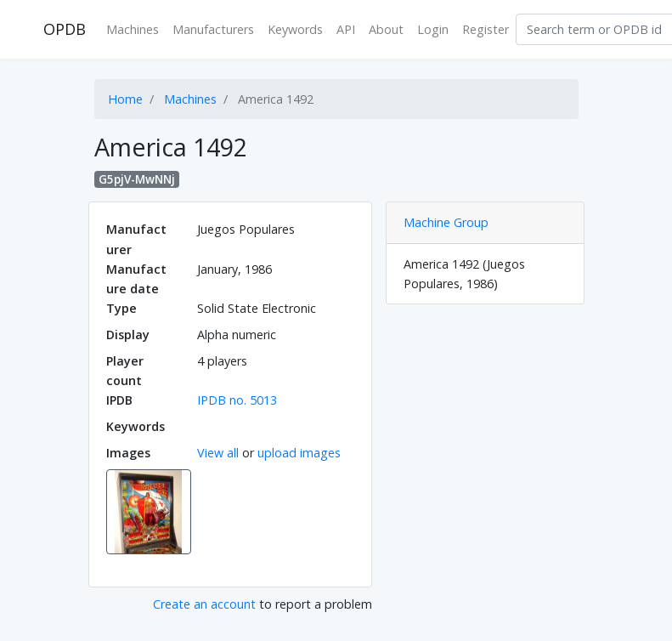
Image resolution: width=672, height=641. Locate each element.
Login (433, 29)
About (386, 29)
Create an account (204, 604)
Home (125, 99)
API (346, 29)
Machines (133, 29)
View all (218, 453)
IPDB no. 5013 (237, 400)
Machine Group (446, 222)
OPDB (65, 29)
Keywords (295, 29)
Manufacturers (213, 29)
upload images (299, 453)
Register (486, 29)
